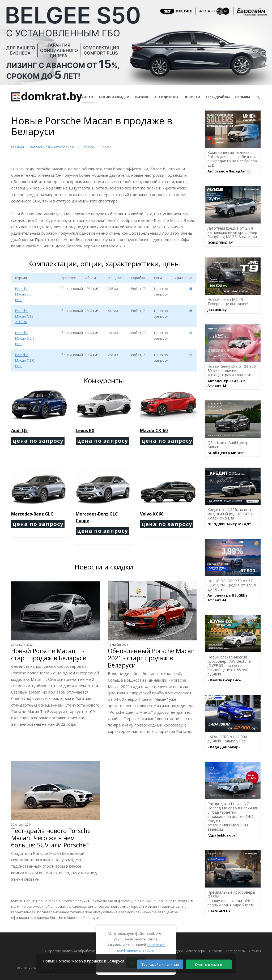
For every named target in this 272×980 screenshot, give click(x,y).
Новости (192, 97)
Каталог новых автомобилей (53, 147)
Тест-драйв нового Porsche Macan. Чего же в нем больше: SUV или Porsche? (51, 838)
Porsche (88, 147)
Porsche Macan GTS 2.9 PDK (24, 316)
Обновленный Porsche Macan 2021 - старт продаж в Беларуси (151, 658)
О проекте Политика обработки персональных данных (89, 951)
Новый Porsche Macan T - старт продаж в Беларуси (49, 654)
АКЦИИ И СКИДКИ (114, 97)
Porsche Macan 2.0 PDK (23, 294)
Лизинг (142, 97)
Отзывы (243, 97)
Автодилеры (166, 97)
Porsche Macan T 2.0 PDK (25, 360)
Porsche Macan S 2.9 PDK (25, 338)
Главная (18, 147)
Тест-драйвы (218, 97)
